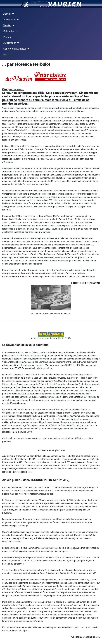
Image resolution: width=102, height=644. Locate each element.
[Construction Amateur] (28, 49)
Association (10, 20)
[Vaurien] (13, 25)
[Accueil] (13, 14)
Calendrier (9, 31)
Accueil (7, 14)
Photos (7, 37)
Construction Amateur (15, 49)
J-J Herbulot (10, 43)
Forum (7, 55)
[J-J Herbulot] (18, 43)
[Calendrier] (16, 31)
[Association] (17, 20)
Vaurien (7, 25)
